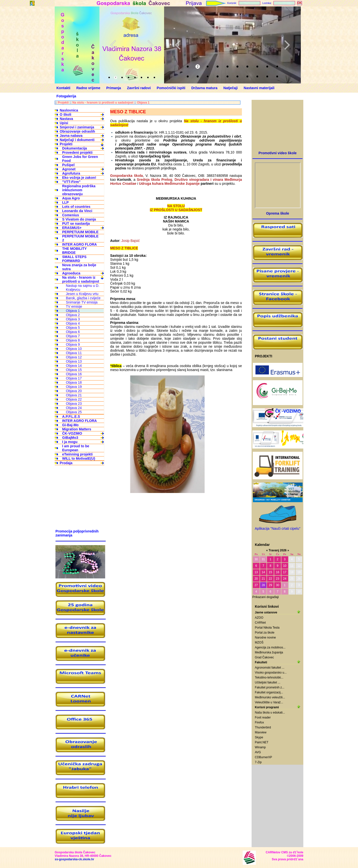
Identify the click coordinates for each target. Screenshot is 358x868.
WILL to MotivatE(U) (79, 458)
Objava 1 (143, 103)
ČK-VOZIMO (72, 433)
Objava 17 (74, 378)
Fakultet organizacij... (269, 692)
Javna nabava (71, 136)
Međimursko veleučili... (270, 697)
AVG (258, 752)
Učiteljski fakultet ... (268, 682)
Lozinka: (267, 3)
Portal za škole (265, 633)
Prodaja (66, 463)
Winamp (260, 747)
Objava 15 (74, 370)
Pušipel (68, 165)
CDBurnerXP (263, 757)
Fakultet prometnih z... (270, 687)
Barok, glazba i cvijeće (83, 298)
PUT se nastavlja (76, 224)
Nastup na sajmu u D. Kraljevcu (83, 288)
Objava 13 (74, 361)
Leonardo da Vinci (77, 211)
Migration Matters (77, 429)
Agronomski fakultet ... (270, 668)
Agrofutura (71, 173)
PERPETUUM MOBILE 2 (80, 238)
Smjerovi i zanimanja (77, 127)
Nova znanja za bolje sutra (79, 267)
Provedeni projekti (77, 152)
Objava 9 (73, 344)
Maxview (261, 732)
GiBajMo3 (70, 438)
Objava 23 (74, 404)
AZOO (259, 618)
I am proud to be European (76, 448)
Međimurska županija (269, 652)
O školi (66, 114)
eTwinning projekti (77, 454)
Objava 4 (73, 323)
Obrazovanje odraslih (77, 131)
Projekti (63, 103)
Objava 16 (74, 374)
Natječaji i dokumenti (77, 140)
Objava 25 (74, 412)
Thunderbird (263, 727)
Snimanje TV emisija (82, 302)
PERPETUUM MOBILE (80, 232)
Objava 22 (74, 399)
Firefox (259, 722)
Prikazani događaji (266, 597)
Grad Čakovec (264, 657)
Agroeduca (71, 273)
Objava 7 (73, 336)
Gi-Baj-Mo (70, 425)
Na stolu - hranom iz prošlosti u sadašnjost (103, 103)
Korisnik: (232, 3)
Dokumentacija (75, 148)
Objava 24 (74, 408)
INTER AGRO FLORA (79, 244)
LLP (65, 202)
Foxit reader (263, 717)
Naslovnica (69, 110)
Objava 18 (74, 382)
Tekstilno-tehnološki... (269, 678)
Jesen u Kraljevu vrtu (82, 294)
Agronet (69, 169)
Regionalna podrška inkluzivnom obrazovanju (79, 190)
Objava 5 (73, 328)
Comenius (71, 215)
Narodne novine (265, 638)
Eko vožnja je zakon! (79, 178)
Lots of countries (76, 207)
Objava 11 (74, 353)
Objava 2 (73, 315)
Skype (259, 737)
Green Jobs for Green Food (80, 159)
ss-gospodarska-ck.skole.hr (74, 859)
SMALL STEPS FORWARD (74, 259)
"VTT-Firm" (71, 182)
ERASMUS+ (72, 228)
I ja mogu (70, 442)
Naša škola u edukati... (270, 713)
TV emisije (74, 306)
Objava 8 (73, 340)
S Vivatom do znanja (79, 219)
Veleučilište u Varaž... (269, 702)
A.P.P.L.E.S (71, 416)
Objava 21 (74, 395)
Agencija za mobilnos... (270, 647)
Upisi (64, 123)
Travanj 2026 (277, 550)
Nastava (66, 119)
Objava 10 (74, 349)
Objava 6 (73, 332)
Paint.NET (262, 742)
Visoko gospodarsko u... (271, 673)
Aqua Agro (71, 198)
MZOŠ (259, 642)
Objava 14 (74, 366)
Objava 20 (74, 391)
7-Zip (258, 762)
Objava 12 (74, 357)
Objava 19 (74, 387)
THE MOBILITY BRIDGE (74, 251)
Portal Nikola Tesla (267, 628)
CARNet (260, 623)
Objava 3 (73, 319)
